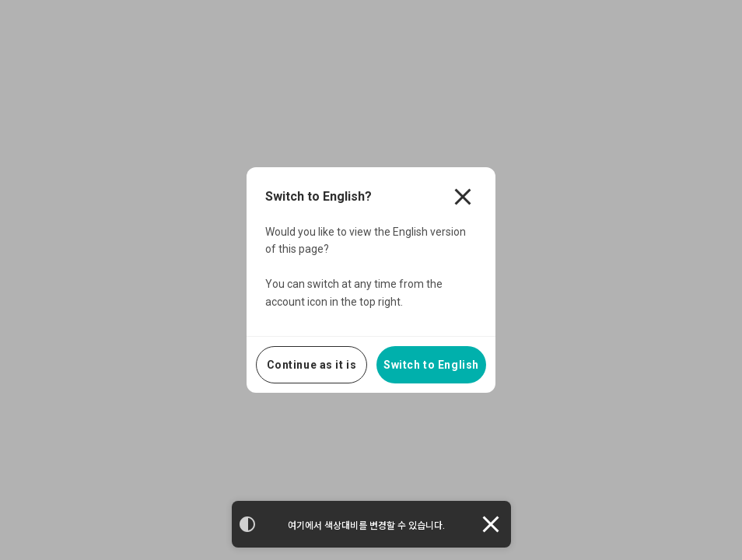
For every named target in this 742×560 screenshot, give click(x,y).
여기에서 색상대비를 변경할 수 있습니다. (366, 526)
